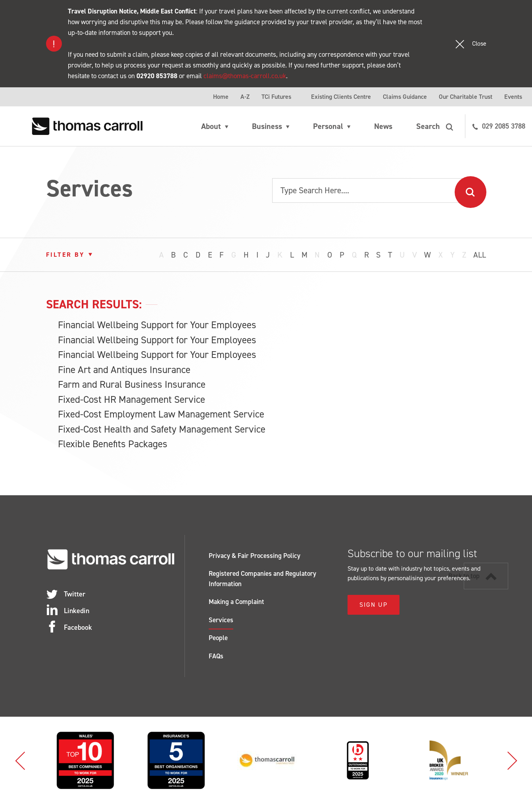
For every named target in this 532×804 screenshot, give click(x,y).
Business (267, 126)
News (383, 126)
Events (513, 97)
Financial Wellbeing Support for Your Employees (157, 325)
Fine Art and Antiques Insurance (124, 370)
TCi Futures (276, 97)
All (480, 255)
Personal (328, 126)
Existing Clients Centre (341, 97)
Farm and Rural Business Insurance (132, 384)
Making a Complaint (236, 602)
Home (221, 97)
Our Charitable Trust (466, 97)
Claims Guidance (405, 97)
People (218, 638)
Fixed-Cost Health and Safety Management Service (162, 429)
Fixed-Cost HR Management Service (132, 399)
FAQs (216, 656)
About (211, 126)
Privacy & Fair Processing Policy (254, 556)
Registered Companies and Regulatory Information (262, 579)
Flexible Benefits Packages (113, 444)
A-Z (245, 97)
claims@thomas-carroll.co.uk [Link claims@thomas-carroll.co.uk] (245, 76)
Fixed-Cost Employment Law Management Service (161, 414)
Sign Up (374, 605)
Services (221, 620)
